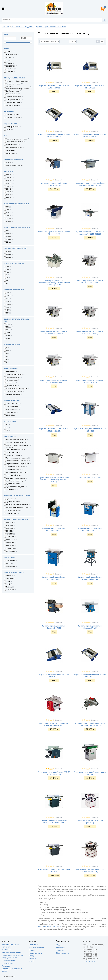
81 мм (8, 333)
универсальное (11, 386)
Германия (9, 578)
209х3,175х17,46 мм (13, 404)
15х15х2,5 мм (11, 415)
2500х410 (9, 525)
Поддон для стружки (13, 455)
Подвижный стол (12, 452)
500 (7, 313)
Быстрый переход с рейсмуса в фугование (17, 446)
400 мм (9, 213)
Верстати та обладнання (23, 27)
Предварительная (12, 127)
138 (7, 351)
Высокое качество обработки (16, 440)
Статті (31, 961)
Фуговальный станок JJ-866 (90, 478)
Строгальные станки (13, 102)
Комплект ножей (12, 513)
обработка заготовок (13, 118)
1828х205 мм (11, 551)
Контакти (32, 958)
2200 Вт (9, 178)
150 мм (9, 254)
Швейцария (10, 590)
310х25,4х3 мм (11, 412)
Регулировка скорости (14, 470)
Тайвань (9, 587)
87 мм (8, 324)
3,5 (7, 278)
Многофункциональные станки (17, 139)
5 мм (8, 266)
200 (7, 293)
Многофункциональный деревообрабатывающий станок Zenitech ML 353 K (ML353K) (54, 283)
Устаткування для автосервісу (13, 955)
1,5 (7, 281)
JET (7, 60)
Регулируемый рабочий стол (16, 472)
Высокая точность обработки (16, 442)
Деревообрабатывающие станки (51, 27)
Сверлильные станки (13, 97)
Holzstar (9, 57)
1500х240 (9, 528)
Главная (6, 27)
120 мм (9, 242)
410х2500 (9, 534)
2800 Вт (9, 183)
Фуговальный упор (12, 484)
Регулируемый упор (13, 475)
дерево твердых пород (14, 166)
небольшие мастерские (14, 392)
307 (7, 299)
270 (7, 210)
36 (7, 354)
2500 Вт (9, 180)
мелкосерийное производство (16, 389)
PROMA (9, 63)
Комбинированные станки (15, 142)
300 (7, 301)
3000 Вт (9, 186)
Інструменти (6, 950)
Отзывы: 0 (59, 83)
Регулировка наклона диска (16, 467)
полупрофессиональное (14, 374)
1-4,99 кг (9, 563)
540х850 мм (10, 543)
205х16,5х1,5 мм (12, 409)
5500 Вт (9, 198)
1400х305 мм (11, 540)
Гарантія (32, 950)
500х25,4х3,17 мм (12, 407)
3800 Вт (9, 192)
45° (7, 430)
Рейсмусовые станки (13, 100)
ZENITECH (10, 69)
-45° (7, 424)
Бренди (32, 956)
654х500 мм (10, 537)
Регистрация (61, 947)
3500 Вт (9, 189)
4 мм (8, 272)
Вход (58, 945)
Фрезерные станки (12, 105)
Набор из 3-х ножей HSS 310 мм (17, 507)
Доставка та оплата (36, 947)
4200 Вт (9, 195)
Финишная (10, 130)
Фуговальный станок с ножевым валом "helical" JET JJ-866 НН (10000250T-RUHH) (54, 480)
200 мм (9, 221)
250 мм (9, 216)
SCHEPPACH (11, 66)
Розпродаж (6, 966)
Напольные (10, 150)
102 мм (9, 327)
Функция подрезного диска (15, 487)
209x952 (9, 531)
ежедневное (10, 371)
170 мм (9, 251)
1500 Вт (9, 175)
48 (7, 359)
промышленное (11, 380)
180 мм (9, 233)
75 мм (8, 330)
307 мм (9, 218)
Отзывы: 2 (59, 769)
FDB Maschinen (11, 55)
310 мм (9, 304)
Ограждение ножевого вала (16, 449)
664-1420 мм (10, 548)
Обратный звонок (62, 953)
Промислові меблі (9, 961)
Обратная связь (89, 962)
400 (7, 307)
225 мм (9, 239)
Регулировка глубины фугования (17, 464)
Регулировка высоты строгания (17, 458)
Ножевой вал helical (13, 510)
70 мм (8, 339)
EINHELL (9, 52)
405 (7, 310)
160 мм (9, 257)
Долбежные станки (13, 91)
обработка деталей (13, 115)
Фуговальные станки (13, 84)
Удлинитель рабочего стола (16, 478)
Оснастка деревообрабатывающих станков (18, 88)
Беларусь (9, 575)
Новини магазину (35, 953)
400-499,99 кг (11, 561)
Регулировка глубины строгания (17, 461)
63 (7, 231)
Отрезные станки (12, 94)
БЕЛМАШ (9, 72)
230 (7, 207)
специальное (11, 383)
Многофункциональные (14, 148)
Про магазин (34, 945)
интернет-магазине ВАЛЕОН (49, 927)
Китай (8, 581)
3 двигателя (10, 499)
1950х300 (9, 522)
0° (7, 427)
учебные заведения (13, 394)
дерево (9, 163)
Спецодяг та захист (9, 958)
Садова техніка (8, 963)
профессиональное (13, 377)
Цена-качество (11, 490)
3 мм (8, 269)
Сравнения (60, 950)
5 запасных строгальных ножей (17, 505)
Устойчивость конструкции (15, 481)
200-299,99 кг (11, 566)
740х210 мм (10, 545)
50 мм (8, 336)
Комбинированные (13, 145)
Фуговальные (11, 153)
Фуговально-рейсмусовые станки (18, 81)
